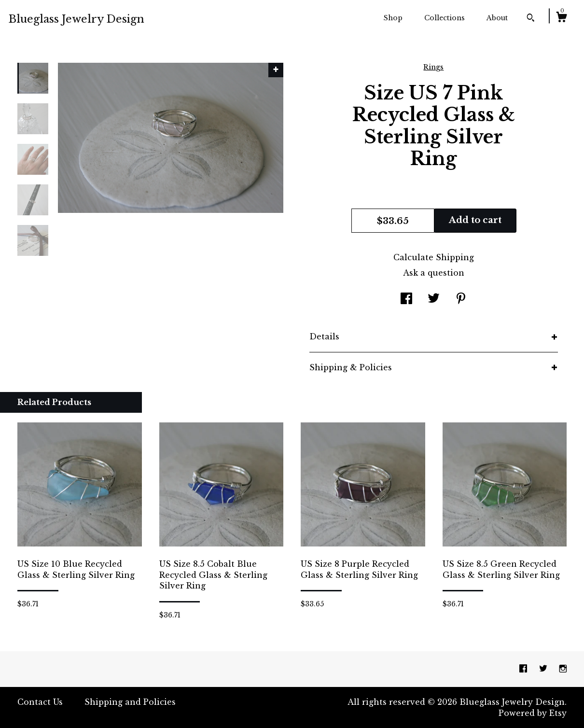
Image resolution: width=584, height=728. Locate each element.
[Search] (531, 19)
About (497, 18)
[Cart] (561, 18)
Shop (393, 18)
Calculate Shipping (434, 257)
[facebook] (524, 669)
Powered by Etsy (533, 713)
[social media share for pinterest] (461, 299)
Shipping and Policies (130, 702)
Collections (445, 18)
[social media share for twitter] (434, 299)
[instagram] (563, 669)
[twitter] (544, 669)
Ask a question (434, 273)
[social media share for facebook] (406, 299)
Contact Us (40, 702)
